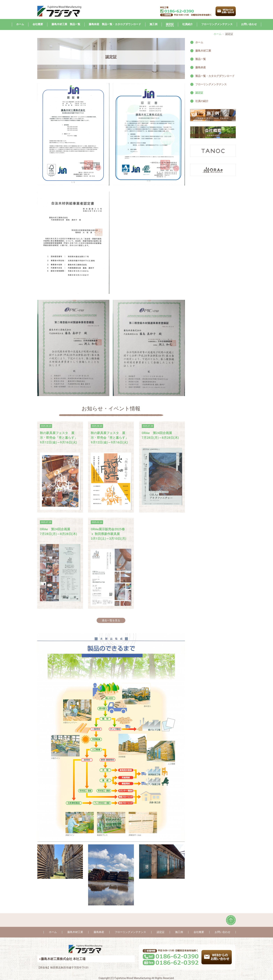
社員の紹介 (202, 101)
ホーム (20, 24)
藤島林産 (201, 67)
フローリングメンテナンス (217, 24)
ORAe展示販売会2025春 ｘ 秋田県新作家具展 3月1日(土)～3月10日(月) (108, 534)
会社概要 (38, 24)
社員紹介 (188, 24)
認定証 (170, 24)
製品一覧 (201, 59)
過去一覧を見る (111, 620)
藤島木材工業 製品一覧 (66, 24)
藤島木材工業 (203, 51)
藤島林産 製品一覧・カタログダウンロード (115, 24)
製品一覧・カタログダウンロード (215, 76)
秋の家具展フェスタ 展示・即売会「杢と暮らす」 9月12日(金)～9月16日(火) (59, 438)
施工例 (153, 24)
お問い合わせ (249, 24)
